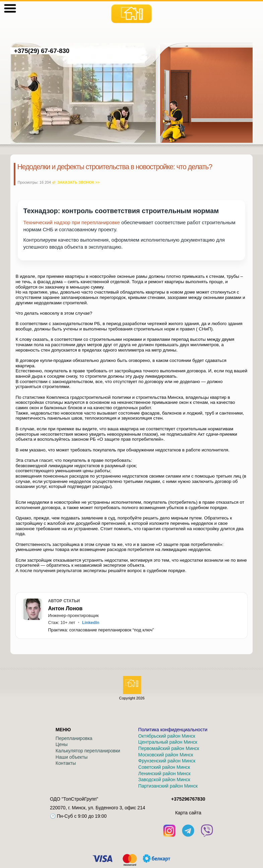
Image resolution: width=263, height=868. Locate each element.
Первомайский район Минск (169, 748)
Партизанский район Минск (168, 786)
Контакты (66, 763)
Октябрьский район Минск (167, 736)
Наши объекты (72, 757)
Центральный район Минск (168, 742)
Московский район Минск (166, 755)
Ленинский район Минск (165, 773)
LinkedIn (91, 623)
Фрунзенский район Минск (167, 761)
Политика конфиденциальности (173, 730)
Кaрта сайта (188, 813)
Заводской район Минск (164, 780)
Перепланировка (74, 738)
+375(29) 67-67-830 (42, 51)
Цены (62, 744)
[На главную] (132, 14)
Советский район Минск (164, 767)
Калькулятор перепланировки (88, 751)
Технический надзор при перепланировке (71, 222)
